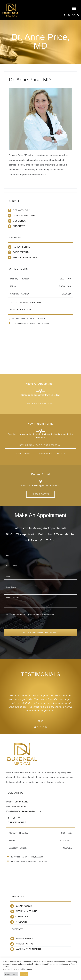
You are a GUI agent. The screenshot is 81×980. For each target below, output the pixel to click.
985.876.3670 (19, 807)
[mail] (74, 15)
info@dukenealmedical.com (27, 811)
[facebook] (64, 15)
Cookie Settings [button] (11, 974)
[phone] (78, 15)
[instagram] (69, 15)
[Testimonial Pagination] (35, 727)
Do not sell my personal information (18, 969)
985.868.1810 (22, 802)
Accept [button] (24, 974)
